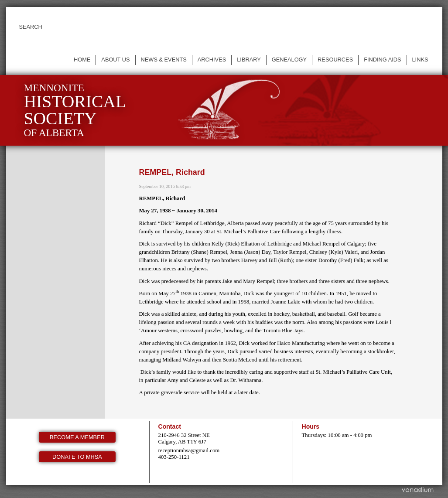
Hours (311, 426)
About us (115, 60)
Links (420, 60)
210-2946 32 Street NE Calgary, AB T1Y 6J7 (184, 438)
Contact (170, 426)
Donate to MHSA (77, 457)
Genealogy (289, 60)
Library (249, 60)
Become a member (77, 437)
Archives (212, 60)
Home (82, 60)
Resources (335, 60)
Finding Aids (382, 60)
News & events (164, 60)
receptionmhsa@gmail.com (189, 450)
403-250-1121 (174, 457)
